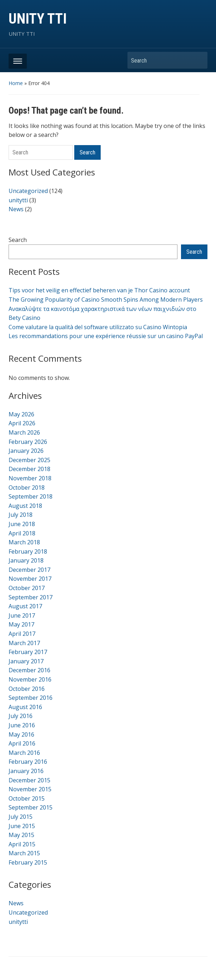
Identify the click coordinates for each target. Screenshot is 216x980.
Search (199, 60)
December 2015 (29, 780)
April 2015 (22, 844)
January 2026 (26, 451)
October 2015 (27, 798)
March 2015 (24, 853)
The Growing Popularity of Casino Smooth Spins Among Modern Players (106, 300)
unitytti (18, 200)
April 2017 (22, 634)
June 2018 (22, 524)
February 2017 (28, 652)
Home (16, 83)
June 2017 (22, 615)
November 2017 (30, 579)
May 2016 (21, 734)
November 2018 (30, 478)
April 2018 (22, 533)
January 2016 (26, 771)
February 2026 (28, 442)
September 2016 (31, 698)
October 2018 (27, 487)
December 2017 (29, 570)
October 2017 (27, 588)
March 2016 (24, 753)
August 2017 (25, 606)
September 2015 (31, 807)
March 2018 (24, 542)
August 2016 (25, 707)
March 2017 (24, 643)
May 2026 (21, 414)
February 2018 (28, 551)
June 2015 (22, 826)
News (16, 209)
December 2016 (29, 670)
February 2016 (28, 762)
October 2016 (27, 689)
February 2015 (28, 862)
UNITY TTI (38, 19)
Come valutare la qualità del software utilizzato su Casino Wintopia (98, 327)
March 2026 (24, 432)
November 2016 (30, 679)
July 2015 (21, 817)
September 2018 (31, 496)
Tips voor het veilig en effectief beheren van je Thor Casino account (99, 290)
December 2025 (29, 460)
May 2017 (21, 624)
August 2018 (25, 506)
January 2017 (26, 661)
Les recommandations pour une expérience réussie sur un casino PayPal (106, 336)
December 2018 (29, 469)
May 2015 (21, 835)
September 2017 (31, 597)
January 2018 (26, 560)
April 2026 (22, 423)
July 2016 (21, 716)
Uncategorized (28, 191)
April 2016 (22, 743)
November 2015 (30, 789)
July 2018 (21, 515)
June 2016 (22, 725)
